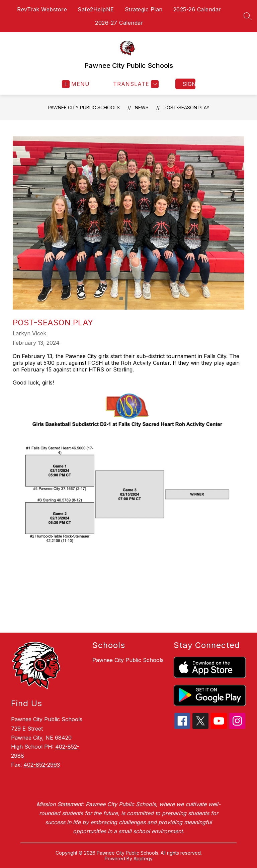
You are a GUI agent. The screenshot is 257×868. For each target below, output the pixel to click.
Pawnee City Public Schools (84, 107)
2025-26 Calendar (197, 9)
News (142, 107)
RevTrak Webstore (42, 9)
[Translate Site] (135, 84)
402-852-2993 (42, 765)
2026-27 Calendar (119, 23)
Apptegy (143, 858)
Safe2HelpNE (96, 9)
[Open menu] (76, 84)
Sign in (189, 84)
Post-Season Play (187, 107)
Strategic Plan (144, 9)
